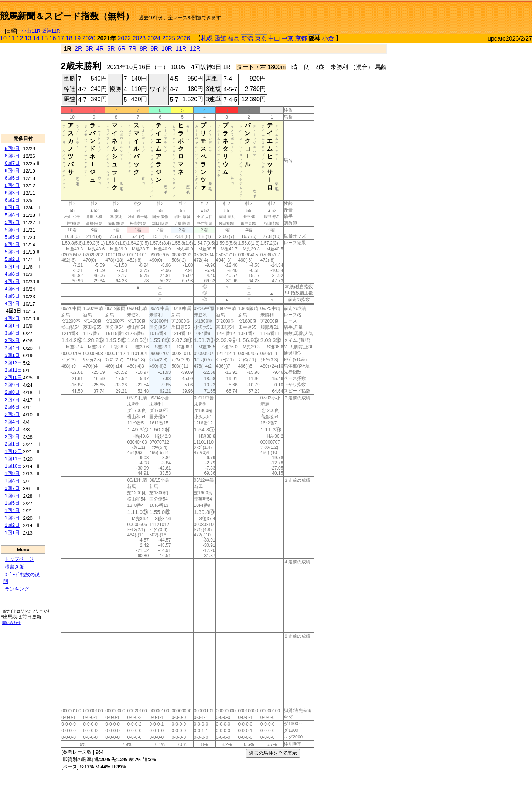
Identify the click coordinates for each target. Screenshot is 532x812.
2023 (139, 38)
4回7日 (12, 281)
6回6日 (12, 170)
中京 (287, 38)
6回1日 (12, 207)
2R (78, 49)
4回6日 (12, 289)
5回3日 (12, 252)
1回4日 (12, 510)
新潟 (247, 39)
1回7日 (12, 488)
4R (100, 49)
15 (44, 38)
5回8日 (12, 215)
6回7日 (12, 163)
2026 (184, 38)
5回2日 (12, 259)
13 (28, 38)
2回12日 (14, 363)
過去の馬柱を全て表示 (273, 753)
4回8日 (12, 274)
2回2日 (12, 436)
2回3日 (12, 429)
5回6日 (12, 230)
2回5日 (12, 414)
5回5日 (12, 237)
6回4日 (12, 185)
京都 (301, 38)
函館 (220, 38)
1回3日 (12, 518)
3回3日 (12, 340)
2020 (89, 38)
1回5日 (12, 503)
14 (36, 38)
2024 (154, 38)
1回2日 (12, 525)
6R (122, 49)
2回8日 (12, 392)
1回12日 (14, 451)
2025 (169, 38)
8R (143, 49)
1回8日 (12, 481)
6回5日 (12, 178)
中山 (274, 38)
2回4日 (12, 422)
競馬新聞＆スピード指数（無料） (67, 16)
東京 (261, 39)
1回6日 (12, 496)
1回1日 (12, 533)
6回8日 (12, 156)
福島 (234, 38)
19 (77, 38)
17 (61, 38)
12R (195, 49)
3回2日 (12, 348)
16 (53, 38)
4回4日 (12, 303)
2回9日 (12, 385)
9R (154, 49)
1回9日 (12, 473)
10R (167, 49)
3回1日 (12, 355)
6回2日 (12, 200)
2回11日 (14, 370)
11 (11, 38)
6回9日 (12, 148)
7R (133, 49)
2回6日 (12, 407)
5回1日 (12, 267)
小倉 (328, 38)
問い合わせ (11, 623)
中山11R (31, 31)
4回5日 (12, 296)
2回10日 (14, 377)
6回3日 (12, 193)
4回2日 (12, 318)
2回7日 (12, 400)
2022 (125, 38)
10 (3, 38)
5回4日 (12, 244)
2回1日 (12, 444)
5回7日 (12, 222)
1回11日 (14, 459)
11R (181, 49)
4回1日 (12, 326)
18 (69, 38)
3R (89, 49)
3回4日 (12, 333)
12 (20, 38)
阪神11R (51, 31)
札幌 (207, 38)
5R (111, 49)
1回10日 (14, 466)
